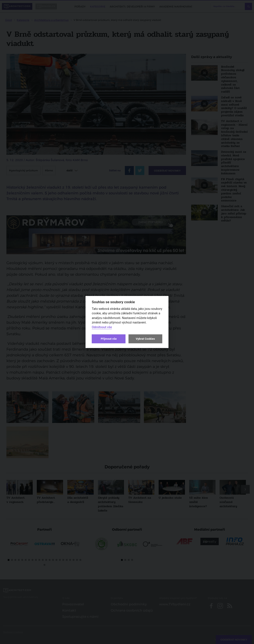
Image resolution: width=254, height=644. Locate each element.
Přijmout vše (109, 339)
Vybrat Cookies (145, 339)
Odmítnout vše (102, 327)
